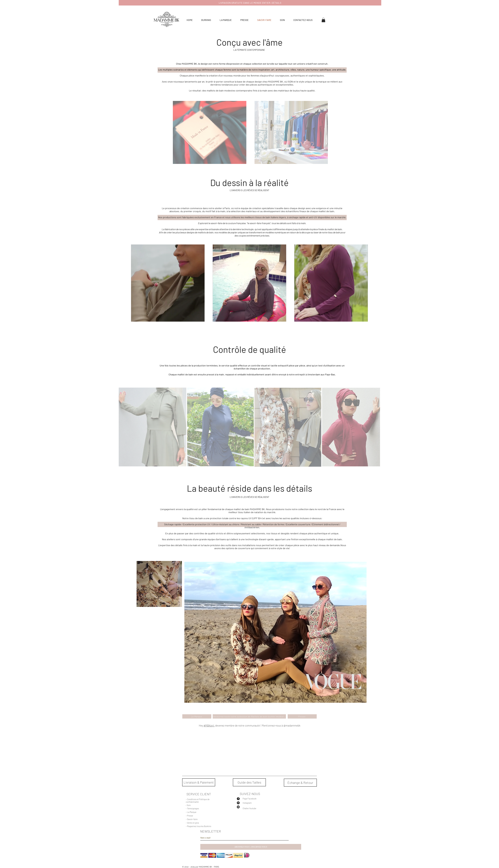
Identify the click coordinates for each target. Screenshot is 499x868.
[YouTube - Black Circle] (238, 807)
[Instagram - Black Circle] (238, 803)
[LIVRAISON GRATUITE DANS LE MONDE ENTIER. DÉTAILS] (250, 3)
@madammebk (292, 725)
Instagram (247, 803)
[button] (323, 20)
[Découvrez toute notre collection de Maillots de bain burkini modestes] (249, 716)
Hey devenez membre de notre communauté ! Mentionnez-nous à (241, 725)
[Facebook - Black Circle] (238, 799)
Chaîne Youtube (250, 808)
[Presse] (302, 716)
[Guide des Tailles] (249, 782)
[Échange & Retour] (300, 783)
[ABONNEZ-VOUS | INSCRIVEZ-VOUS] (251, 847)
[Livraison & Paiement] (199, 782)
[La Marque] (197, 716)
